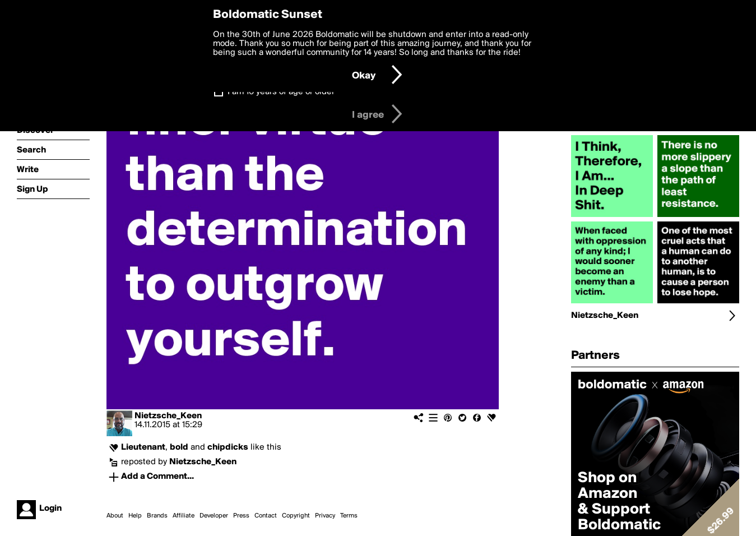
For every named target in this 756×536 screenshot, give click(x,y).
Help (135, 516)
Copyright (296, 516)
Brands (157, 516)
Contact (266, 516)
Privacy (325, 516)
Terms (349, 516)
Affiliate (184, 516)
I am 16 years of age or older (281, 92)
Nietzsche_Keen (168, 416)
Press (241, 516)
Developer (214, 516)
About (115, 516)
